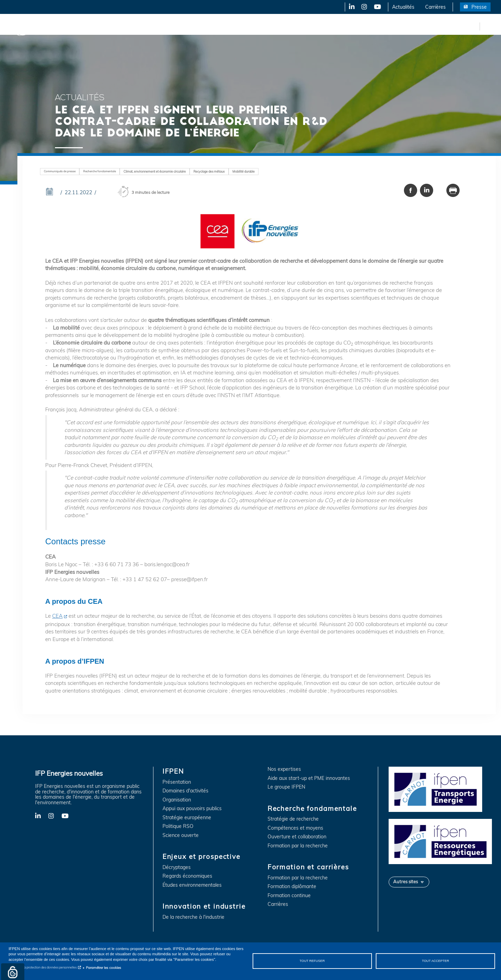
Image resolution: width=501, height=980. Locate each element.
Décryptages (177, 867)
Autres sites (405, 882)
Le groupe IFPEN (286, 787)
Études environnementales (192, 885)
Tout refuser (312, 961)
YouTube (377, 7)
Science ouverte (181, 835)
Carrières (435, 7)
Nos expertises (284, 769)
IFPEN (72, 26)
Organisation (177, 800)
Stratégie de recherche (293, 819)
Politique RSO (178, 826)
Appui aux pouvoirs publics (192, 809)
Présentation (177, 782)
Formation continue (289, 896)
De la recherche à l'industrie (193, 917)
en (473, 26)
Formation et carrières (301, 26)
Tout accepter (436, 961)
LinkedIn (349, 7)
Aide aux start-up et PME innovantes (309, 778)
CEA (57, 616)
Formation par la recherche (298, 846)
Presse (479, 7)
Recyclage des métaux (209, 171)
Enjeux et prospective (115, 26)
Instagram (364, 7)
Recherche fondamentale (239, 26)
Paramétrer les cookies (104, 967)
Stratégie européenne (187, 818)
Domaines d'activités (185, 791)
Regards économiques (187, 876)
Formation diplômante (292, 887)
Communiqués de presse (60, 171)
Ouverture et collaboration (297, 837)
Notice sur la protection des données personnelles (43, 967)
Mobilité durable (244, 171)
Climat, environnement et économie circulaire (155, 171)
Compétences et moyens (295, 828)
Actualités (403, 7)
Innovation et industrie (175, 26)
